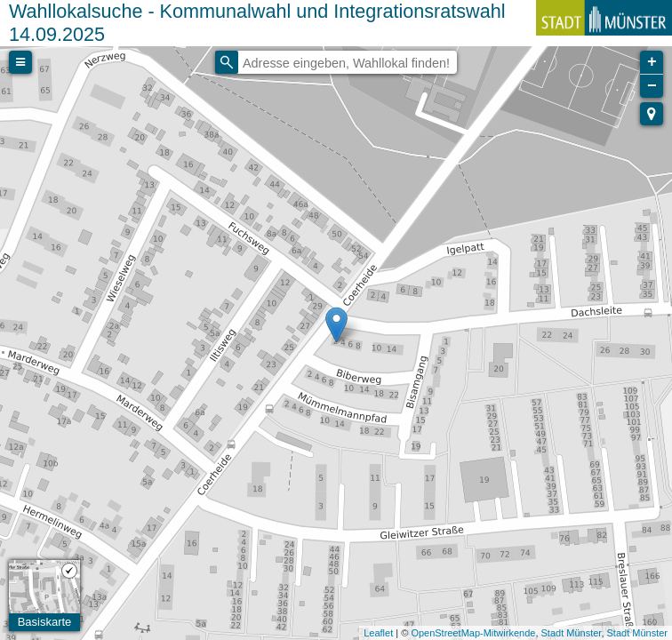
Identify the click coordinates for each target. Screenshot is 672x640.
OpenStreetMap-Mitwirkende (473, 633)
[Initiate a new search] (227, 62)
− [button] (652, 86)
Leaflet (378, 633)
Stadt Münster (572, 633)
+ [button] (652, 62)
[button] (652, 114)
